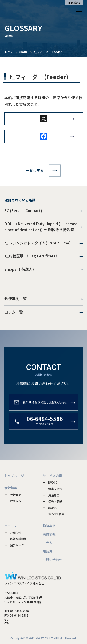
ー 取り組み (13, 501)
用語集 (23, 52)
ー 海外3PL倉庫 (53, 514)
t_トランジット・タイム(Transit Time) (44, 243)
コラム (48, 543)
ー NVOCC (50, 482)
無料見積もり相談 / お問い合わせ (45, 406)
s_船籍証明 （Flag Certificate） (44, 256)
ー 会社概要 (13, 495)
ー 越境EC (50, 508)
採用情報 (49, 534)
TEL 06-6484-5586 (17, 611)
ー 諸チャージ (14, 545)
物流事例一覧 (44, 299)
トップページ (14, 476)
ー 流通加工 (51, 495)
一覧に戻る (43, 170)
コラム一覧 (44, 312)
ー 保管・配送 (52, 501)
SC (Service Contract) (44, 211)
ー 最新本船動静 (16, 539)
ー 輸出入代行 (52, 489)
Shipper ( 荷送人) (44, 269)
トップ (9, 52)
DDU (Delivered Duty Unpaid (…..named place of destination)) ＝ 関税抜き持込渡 (44, 227)
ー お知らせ (13, 532)
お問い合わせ (52, 560)
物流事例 (49, 526)
